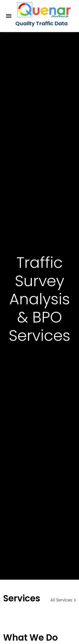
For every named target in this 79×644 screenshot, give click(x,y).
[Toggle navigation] (9, 16)
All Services (63, 600)
